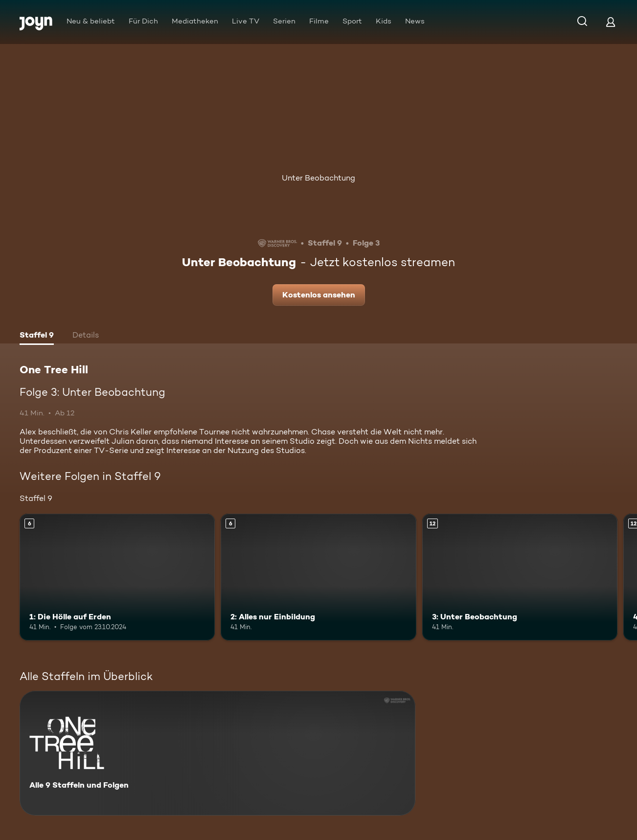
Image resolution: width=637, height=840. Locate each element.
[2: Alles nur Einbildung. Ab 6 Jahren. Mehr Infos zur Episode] (318, 577)
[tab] (37, 336)
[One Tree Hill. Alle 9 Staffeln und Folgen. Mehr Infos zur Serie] (217, 753)
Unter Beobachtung (318, 178)
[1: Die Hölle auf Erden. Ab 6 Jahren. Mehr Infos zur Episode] (117, 577)
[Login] (611, 22)
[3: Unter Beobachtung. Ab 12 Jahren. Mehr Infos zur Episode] (520, 577)
